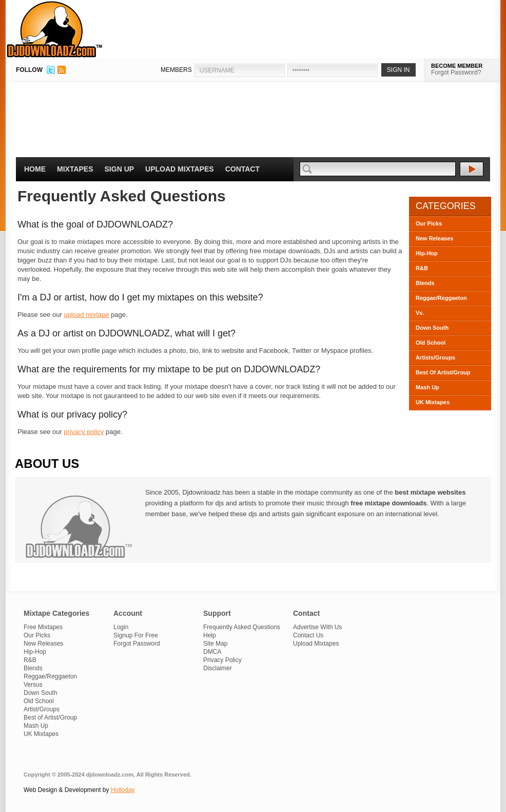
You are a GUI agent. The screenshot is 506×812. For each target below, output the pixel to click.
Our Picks (429, 223)
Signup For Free (136, 635)
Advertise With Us (317, 627)
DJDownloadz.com (55, 29)
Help (210, 635)
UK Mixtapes (433, 402)
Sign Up (120, 169)
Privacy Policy (222, 660)
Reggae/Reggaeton (441, 298)
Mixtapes (75, 169)
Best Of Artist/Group (443, 372)
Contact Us (308, 635)
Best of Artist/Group (50, 717)
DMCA (212, 652)
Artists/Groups (435, 357)
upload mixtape (86, 315)
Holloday (123, 790)
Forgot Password (137, 644)
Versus (33, 685)
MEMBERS (176, 70)
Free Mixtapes (43, 627)
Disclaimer (218, 668)
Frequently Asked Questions (242, 627)
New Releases (434, 238)
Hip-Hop (427, 253)
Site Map (215, 644)
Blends (425, 283)
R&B (422, 268)
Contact (242, 169)
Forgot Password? (456, 72)
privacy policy (84, 432)
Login (121, 627)
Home (35, 169)
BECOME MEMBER (457, 66)
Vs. (420, 313)
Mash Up (427, 387)
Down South (432, 328)
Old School (431, 343)
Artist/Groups (42, 709)
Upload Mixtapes (180, 169)
